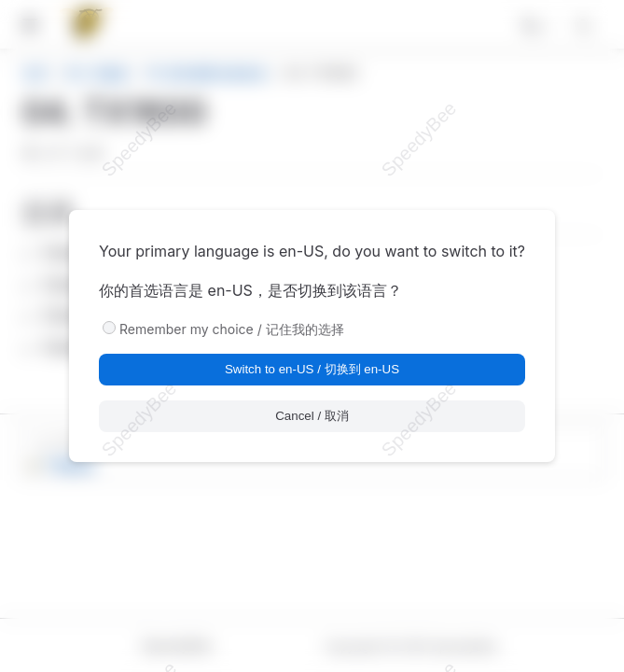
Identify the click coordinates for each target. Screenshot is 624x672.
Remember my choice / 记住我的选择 (232, 329)
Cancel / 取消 (312, 416)
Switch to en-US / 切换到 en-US (312, 369)
